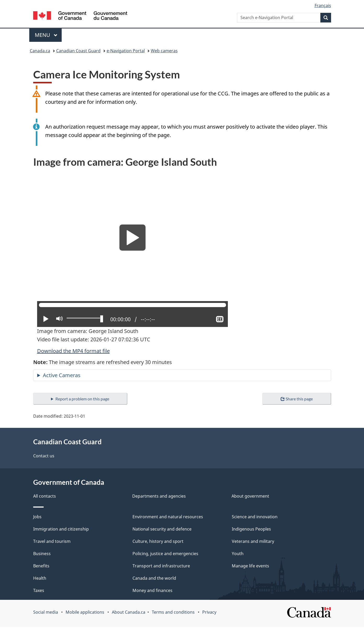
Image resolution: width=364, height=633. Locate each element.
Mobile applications (85, 612)
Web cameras (164, 51)
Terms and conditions (173, 612)
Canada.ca (40, 51)
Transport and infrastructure (161, 566)
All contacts (45, 496)
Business (42, 554)
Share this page (297, 399)
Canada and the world (154, 578)
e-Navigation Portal (126, 51)
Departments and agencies (159, 496)
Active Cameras (62, 375)
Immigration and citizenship (61, 529)
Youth (238, 554)
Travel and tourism (52, 541)
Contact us (44, 456)
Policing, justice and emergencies (165, 554)
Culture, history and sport (158, 541)
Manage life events (250, 566)
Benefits (41, 566)
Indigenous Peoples (251, 529)
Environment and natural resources (168, 517)
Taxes (39, 590)
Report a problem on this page (82, 399)
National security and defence (162, 529)
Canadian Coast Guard (78, 51)
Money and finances (152, 590)
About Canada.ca (129, 612)
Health (40, 578)
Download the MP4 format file (73, 351)
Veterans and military (253, 541)
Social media (46, 612)
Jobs (37, 517)
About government (250, 496)
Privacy (209, 612)
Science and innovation (255, 517)
